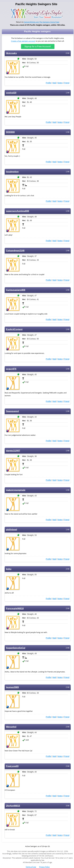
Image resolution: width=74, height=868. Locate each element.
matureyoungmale (16, 490)
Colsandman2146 (15, 251)
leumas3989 (12, 687)
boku (9, 569)
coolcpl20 (11, 93)
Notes (60, 83)
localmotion (12, 172)
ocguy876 (11, 369)
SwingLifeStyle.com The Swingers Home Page (42, 22)
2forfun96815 (13, 806)
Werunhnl (11, 727)
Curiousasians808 (16, 290)
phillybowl (12, 530)
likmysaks (11, 53)
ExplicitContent (14, 329)
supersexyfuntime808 (18, 211)
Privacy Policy (44, 867)
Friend (67, 83)
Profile (48, 83)
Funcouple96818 (15, 609)
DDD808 (10, 132)
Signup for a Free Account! (38, 46)
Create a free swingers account (23, 41)
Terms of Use (31, 867)
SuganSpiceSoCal (16, 648)
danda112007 (13, 451)
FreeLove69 (12, 766)
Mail (54, 83)
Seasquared (12, 411)
